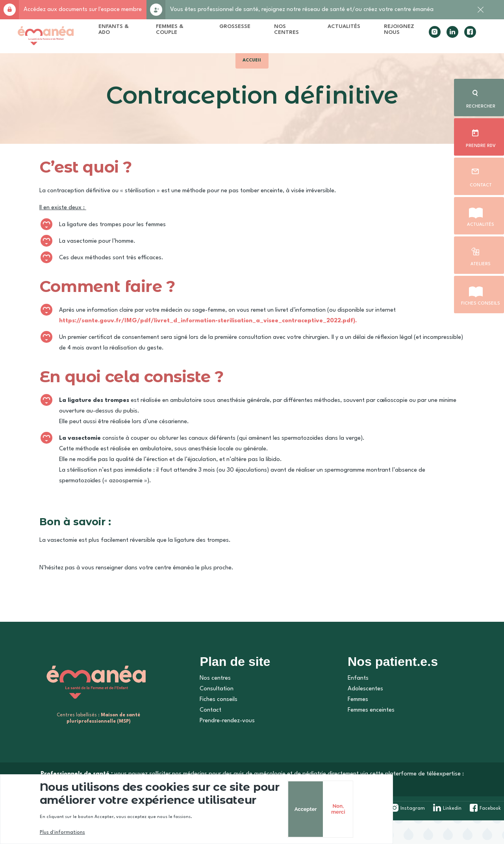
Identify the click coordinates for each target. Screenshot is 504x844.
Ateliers (480, 262)
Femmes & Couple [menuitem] (179, 35)
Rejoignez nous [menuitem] (388, 32)
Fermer (480, 14)
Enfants (353, 704)
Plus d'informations (73, 833)
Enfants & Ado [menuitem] (133, 32)
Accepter (402, 809)
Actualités (481, 223)
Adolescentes (361, 714)
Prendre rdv (480, 144)
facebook (459, 38)
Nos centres (212, 704)
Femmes (353, 725)
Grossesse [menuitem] (229, 29)
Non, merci (436, 809)
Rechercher (480, 105)
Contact (480, 184)
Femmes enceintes (366, 735)
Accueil (252, 70)
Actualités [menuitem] (333, 29)
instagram (423, 38)
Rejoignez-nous (156, 10)
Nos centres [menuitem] (281, 32)
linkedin (441, 38)
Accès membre (9, 10)
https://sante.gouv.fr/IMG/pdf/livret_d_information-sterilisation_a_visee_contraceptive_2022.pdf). (219, 337)
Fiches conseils (481, 302)
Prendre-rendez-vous (224, 746)
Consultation (213, 714)
